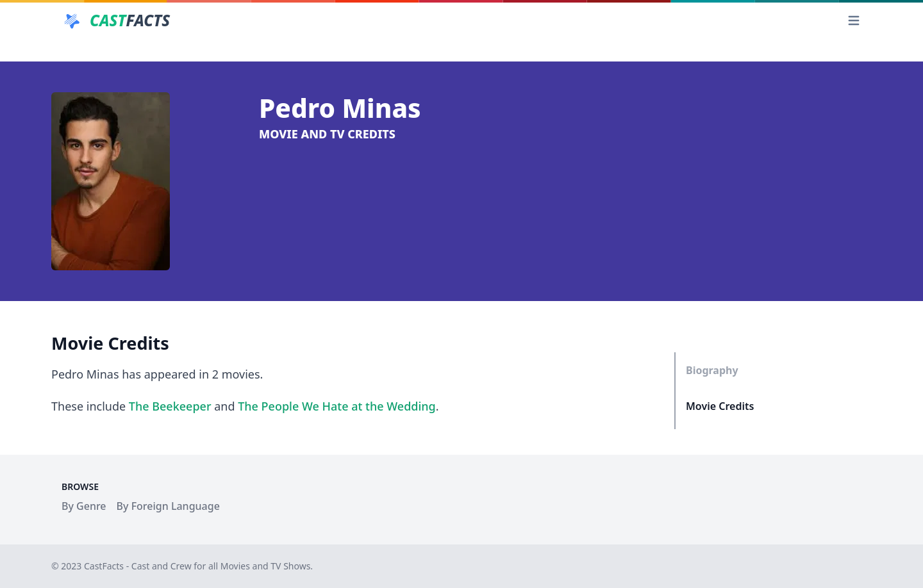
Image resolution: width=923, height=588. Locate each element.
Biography (712, 370)
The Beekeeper (170, 406)
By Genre (84, 506)
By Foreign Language (168, 506)
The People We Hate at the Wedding (337, 406)
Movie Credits (720, 406)
